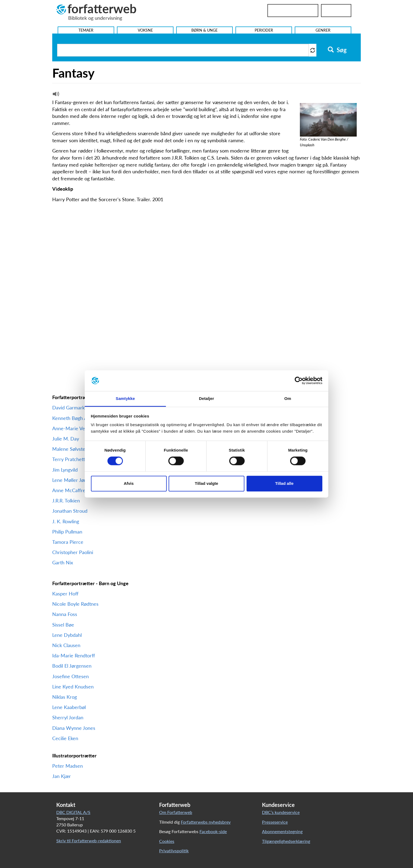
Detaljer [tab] (206, 398)
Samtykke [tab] (125, 398)
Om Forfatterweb (176, 812)
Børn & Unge (204, 30)
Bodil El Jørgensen (72, 666)
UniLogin (336, 11)
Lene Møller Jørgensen (77, 480)
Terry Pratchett (69, 459)
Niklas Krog (65, 697)
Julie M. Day (66, 439)
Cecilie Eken (65, 738)
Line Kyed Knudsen (73, 687)
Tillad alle (284, 483)
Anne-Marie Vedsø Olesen (81, 428)
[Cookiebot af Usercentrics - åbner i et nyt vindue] (299, 381)
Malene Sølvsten (70, 449)
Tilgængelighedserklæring (286, 841)
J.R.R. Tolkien (66, 501)
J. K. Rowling (66, 521)
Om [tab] (288, 398)
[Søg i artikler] (183, 50)
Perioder (264, 30)
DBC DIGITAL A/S (73, 812)
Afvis (129, 483)
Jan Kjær (62, 776)
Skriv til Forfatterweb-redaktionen (89, 841)
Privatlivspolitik (174, 851)
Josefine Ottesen (71, 676)
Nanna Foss (65, 614)
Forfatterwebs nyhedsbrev (206, 822)
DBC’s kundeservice (281, 812)
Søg (337, 50)
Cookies (167, 841)
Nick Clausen (66, 645)
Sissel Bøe (63, 625)
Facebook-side (213, 831)
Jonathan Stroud (70, 511)
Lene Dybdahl (67, 635)
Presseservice (275, 822)
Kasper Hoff (65, 594)
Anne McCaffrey (70, 490)
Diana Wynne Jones (74, 728)
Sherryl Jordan (68, 717)
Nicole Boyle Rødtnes (75, 604)
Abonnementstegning (282, 831)
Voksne (145, 30)
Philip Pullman (68, 532)
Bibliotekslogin (293, 11)
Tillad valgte (206, 483)
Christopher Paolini (73, 552)
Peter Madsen (68, 766)
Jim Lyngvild (65, 470)
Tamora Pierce (68, 542)
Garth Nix (63, 562)
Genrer (323, 30)
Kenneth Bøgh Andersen (78, 418)
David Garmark (68, 408)
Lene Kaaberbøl (69, 707)
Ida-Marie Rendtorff (74, 655)
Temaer (86, 30)
